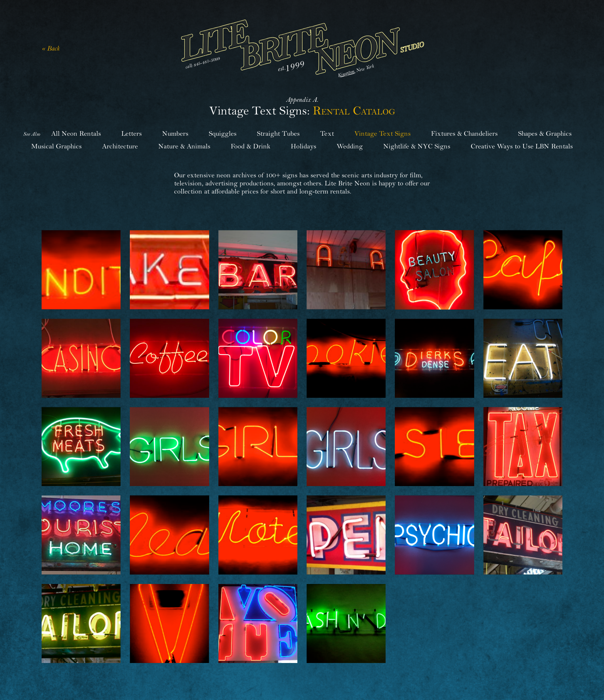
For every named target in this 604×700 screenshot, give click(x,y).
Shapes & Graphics (545, 134)
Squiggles (223, 134)
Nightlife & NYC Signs (417, 146)
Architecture (120, 146)
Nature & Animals (184, 146)
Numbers (175, 134)
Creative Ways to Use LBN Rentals (522, 146)
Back (53, 48)
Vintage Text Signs (383, 134)
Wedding (350, 146)
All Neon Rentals (76, 134)
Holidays (304, 146)
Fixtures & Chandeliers (464, 134)
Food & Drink (251, 146)
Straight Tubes (278, 134)
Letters (132, 134)
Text (327, 134)
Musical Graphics (56, 146)
